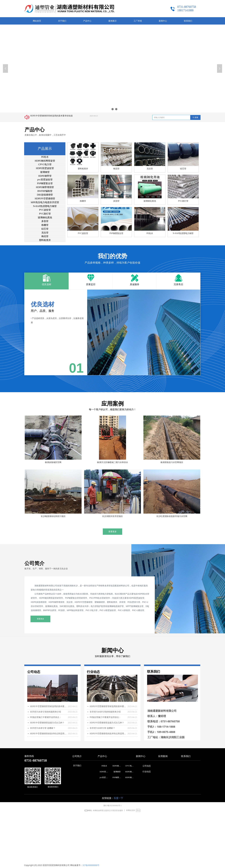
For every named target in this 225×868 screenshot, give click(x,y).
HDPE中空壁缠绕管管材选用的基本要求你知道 (51, 116)
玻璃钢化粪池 (45, 217)
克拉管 (45, 233)
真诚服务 (135, 284)
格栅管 (45, 225)
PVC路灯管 (45, 214)
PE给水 (45, 157)
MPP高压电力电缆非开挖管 (45, 202)
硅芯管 (45, 229)
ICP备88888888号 (91, 865)
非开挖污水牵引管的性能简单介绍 (46, 712)
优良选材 (47, 284)
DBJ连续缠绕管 (45, 195)
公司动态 (147, 766)
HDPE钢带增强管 (45, 187)
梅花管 (45, 236)
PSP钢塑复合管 (45, 183)
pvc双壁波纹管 (45, 180)
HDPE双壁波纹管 (45, 168)
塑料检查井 (45, 240)
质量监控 (91, 284)
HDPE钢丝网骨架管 (45, 161)
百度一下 (118, 798)
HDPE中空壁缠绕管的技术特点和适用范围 (48, 734)
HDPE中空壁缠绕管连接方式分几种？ (47, 723)
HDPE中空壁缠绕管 (45, 199)
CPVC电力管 (45, 164)
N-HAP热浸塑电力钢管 (45, 206)
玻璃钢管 (45, 172)
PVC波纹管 (45, 210)
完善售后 (178, 284)
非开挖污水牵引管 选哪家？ (43, 728)
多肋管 (45, 221)
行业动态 (147, 772)
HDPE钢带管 (45, 176)
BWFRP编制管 (45, 191)
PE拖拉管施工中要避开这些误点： (46, 717)
